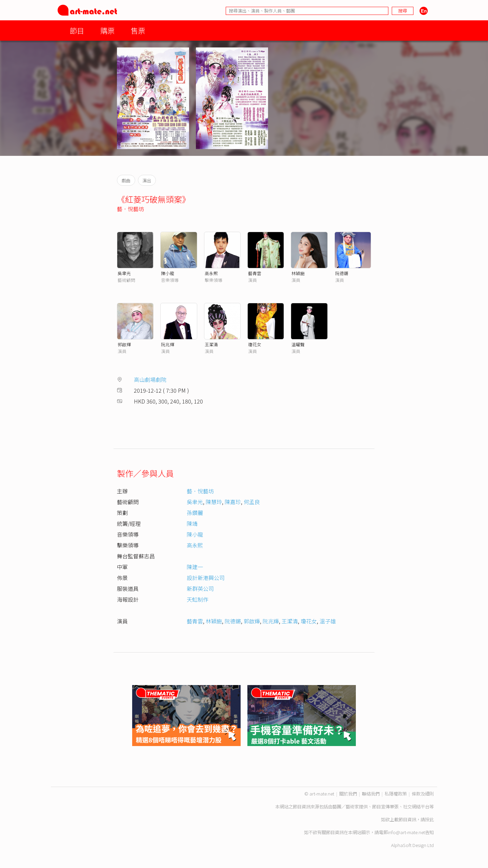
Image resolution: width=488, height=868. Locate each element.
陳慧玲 (214, 502)
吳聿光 (124, 273)
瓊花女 (255, 344)
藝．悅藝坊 (130, 209)
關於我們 (348, 794)
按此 (429, 819)
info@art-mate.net (406, 832)
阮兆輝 (168, 344)
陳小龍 (168, 273)
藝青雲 (255, 273)
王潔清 (211, 344)
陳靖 (192, 523)
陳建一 (195, 567)
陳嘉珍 (233, 502)
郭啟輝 (124, 344)
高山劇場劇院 (150, 379)
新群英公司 (200, 588)
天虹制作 (198, 599)
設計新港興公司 (206, 578)
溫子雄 (328, 621)
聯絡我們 (371, 794)
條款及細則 (423, 794)
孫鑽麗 (195, 513)
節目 (77, 30)
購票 (107, 30)
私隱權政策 (396, 794)
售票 (138, 30)
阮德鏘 (342, 273)
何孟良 (252, 502)
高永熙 (211, 273)
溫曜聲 (298, 344)
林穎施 (298, 273)
